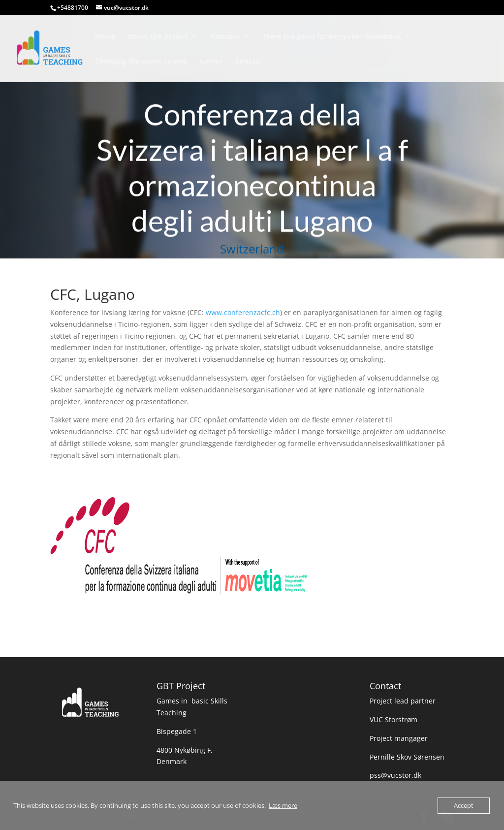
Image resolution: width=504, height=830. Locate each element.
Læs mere (283, 805)
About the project (158, 37)
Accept (464, 805)
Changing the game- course (141, 62)
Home (105, 37)
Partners (225, 37)
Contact (249, 62)
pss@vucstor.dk (395, 775)
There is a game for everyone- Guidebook (332, 37)
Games (211, 62)
